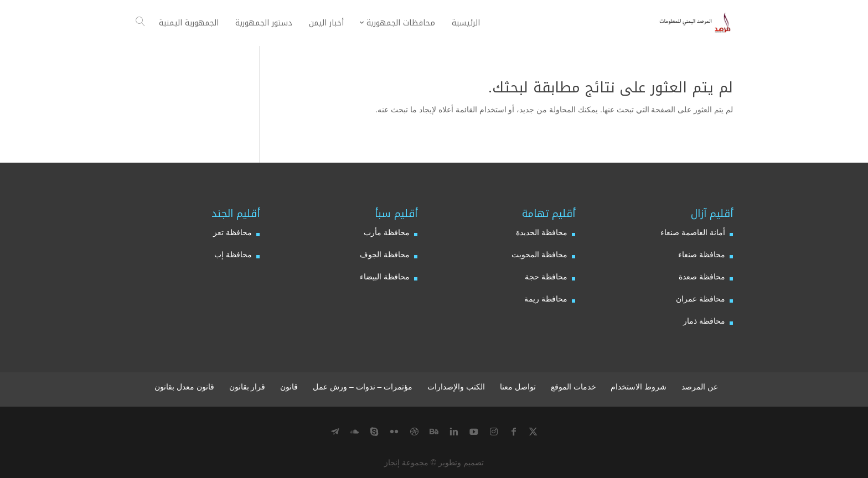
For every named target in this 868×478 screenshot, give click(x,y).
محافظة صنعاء (702, 254)
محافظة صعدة (702, 277)
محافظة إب (233, 254)
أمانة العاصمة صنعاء (693, 232)
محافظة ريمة (546, 299)
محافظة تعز (232, 232)
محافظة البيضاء (385, 277)
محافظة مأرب (387, 232)
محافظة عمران (701, 299)
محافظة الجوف (385, 254)
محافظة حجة (546, 277)
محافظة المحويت (539, 254)
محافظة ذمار (704, 321)
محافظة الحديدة (542, 232)
